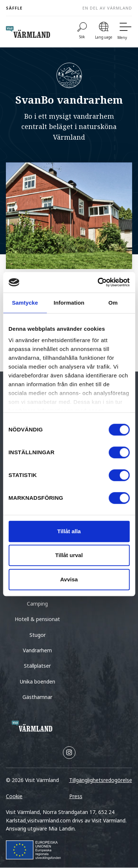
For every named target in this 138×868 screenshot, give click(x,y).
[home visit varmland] (28, 32)
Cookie (14, 796)
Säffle (14, 8)
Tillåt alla (69, 531)
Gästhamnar (37, 697)
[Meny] (125, 32)
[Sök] (82, 32)
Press (76, 796)
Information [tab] (69, 303)
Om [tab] (113, 303)
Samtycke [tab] (25, 303)
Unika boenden (38, 682)
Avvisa (69, 579)
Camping (37, 604)
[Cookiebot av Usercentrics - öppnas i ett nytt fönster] (98, 282)
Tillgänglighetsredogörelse (101, 780)
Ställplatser (37, 666)
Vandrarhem (37, 650)
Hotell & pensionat (37, 619)
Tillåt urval (69, 555)
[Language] (104, 32)
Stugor (38, 635)
